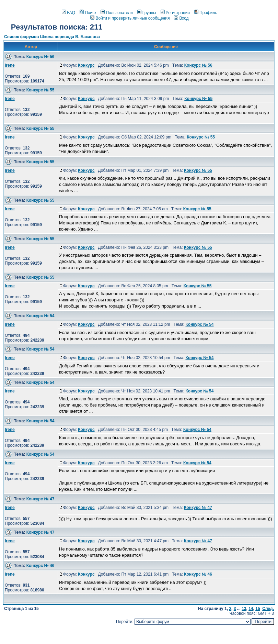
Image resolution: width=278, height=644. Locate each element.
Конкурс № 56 (40, 57)
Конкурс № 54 (40, 316)
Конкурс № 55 (40, 90)
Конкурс (86, 65)
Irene (10, 65)
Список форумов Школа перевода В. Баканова (52, 37)
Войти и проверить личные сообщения (130, 18)
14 (251, 609)
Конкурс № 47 (40, 499)
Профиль (206, 13)
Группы (147, 13)
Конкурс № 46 (40, 566)
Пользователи (117, 13)
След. (268, 609)
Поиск (88, 13)
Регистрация (175, 13)
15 (258, 609)
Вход (181, 18)
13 (244, 609)
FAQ (68, 13)
